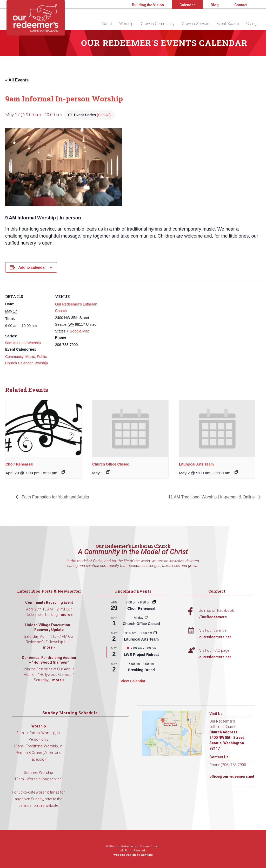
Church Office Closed (111, 464)
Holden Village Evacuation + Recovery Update (49, 627)
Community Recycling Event (49, 602)
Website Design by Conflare (133, 855)
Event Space (228, 24)
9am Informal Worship (23, 343)
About (107, 24)
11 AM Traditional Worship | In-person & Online (212, 497)
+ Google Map (78, 331)
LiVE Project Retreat (141, 655)
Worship (126, 24)
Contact (241, 5)
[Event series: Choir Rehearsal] (63, 472)
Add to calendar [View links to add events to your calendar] (32, 267)
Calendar (187, 5)
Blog (215, 5)
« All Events (17, 80)
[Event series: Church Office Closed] (108, 472)
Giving (251, 24)
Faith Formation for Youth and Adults (55, 497)
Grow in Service (196, 24)
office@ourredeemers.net (232, 776)
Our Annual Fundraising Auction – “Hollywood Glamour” (49, 660)
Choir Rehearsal (19, 464)
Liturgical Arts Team (196, 464)
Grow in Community (158, 24)
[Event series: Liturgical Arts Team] (236, 472)
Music (30, 357)
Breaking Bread (141, 670)
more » (67, 615)
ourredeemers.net (215, 637)
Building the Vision (148, 5)
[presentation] (44, 429)
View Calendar (133, 681)
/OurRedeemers (213, 617)
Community (14, 357)
